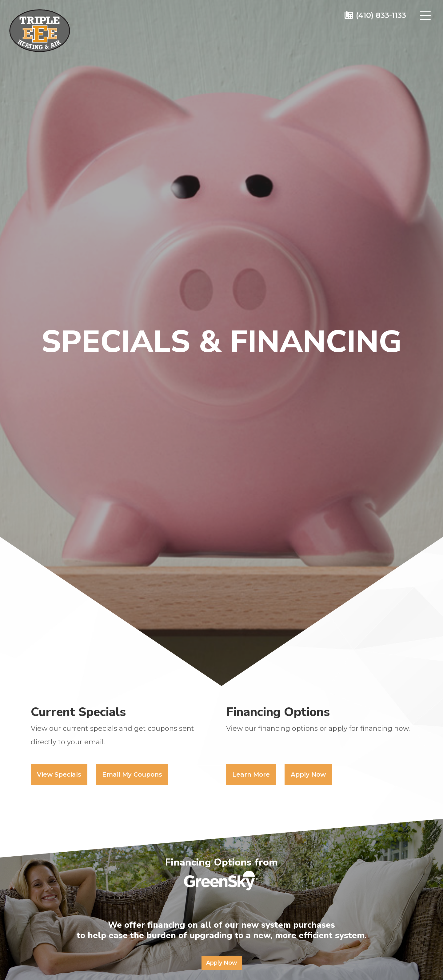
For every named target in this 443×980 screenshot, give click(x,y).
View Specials (59, 774)
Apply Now (308, 774)
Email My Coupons (132, 774)
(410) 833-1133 (381, 15)
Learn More (251, 774)
